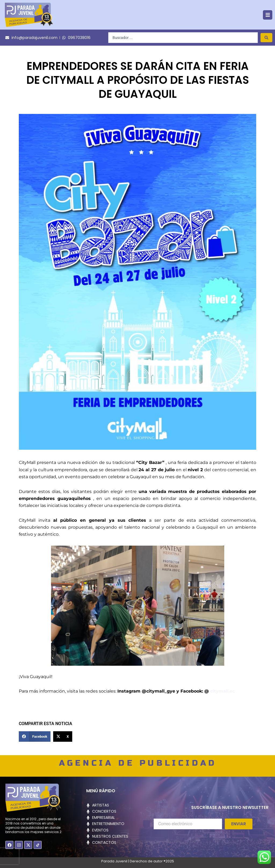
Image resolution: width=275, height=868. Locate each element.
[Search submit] (266, 38)
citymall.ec (222, 691)
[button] (268, 15)
